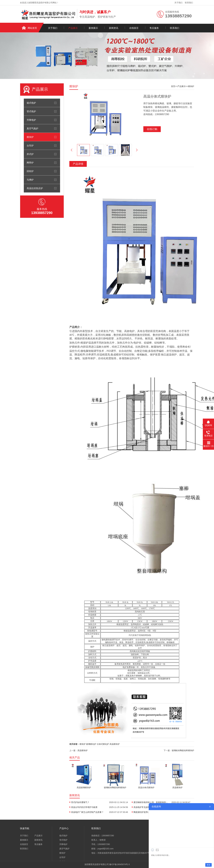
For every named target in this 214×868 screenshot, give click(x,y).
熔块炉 (30, 137)
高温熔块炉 (83, 750)
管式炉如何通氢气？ (80, 802)
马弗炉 (30, 180)
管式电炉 (31, 111)
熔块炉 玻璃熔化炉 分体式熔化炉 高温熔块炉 (100, 744)
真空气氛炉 (32, 128)
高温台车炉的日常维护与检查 (84, 807)
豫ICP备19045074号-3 (119, 864)
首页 (173, 86)
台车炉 (30, 146)
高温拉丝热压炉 (35, 188)
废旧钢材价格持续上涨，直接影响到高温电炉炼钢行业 (151, 802)
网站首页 (32, 28)
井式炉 (30, 154)
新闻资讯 (114, 28)
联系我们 (189, 3)
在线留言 (134, 28)
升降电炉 (31, 120)
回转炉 (30, 171)
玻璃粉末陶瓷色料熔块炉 (183, 750)
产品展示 (73, 28)
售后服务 (154, 28)
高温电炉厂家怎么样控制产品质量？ (87, 812)
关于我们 (178, 3)
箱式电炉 (31, 103)
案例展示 (93, 28)
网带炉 (30, 163)
